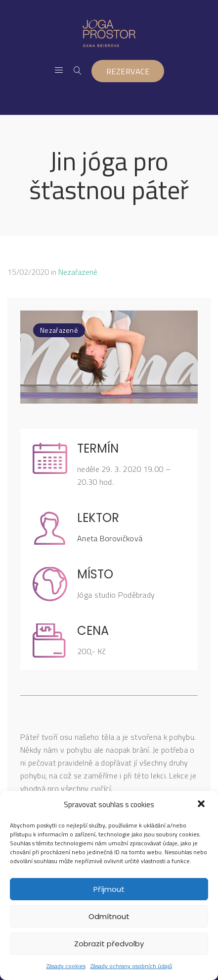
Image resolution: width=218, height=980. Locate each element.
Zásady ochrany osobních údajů (131, 966)
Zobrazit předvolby (109, 944)
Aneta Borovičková (110, 538)
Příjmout (109, 889)
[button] (202, 805)
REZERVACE (128, 71)
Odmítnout (109, 916)
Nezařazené (78, 272)
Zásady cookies (66, 966)
